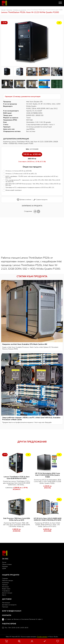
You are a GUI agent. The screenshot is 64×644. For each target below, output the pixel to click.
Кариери (5, 566)
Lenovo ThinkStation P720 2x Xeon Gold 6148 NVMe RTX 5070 (17, 478)
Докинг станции (7, 593)
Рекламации (6, 603)
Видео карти (6, 589)
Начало (3, 10)
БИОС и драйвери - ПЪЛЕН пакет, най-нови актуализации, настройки (32, 177)
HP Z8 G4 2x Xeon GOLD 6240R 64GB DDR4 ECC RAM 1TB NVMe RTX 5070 (48, 519)
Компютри (9, 10)
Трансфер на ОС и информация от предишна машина (32, 188)
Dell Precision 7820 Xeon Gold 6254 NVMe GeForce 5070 (17, 519)
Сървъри (5, 578)
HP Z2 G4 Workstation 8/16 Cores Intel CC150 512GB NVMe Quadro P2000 (48, 475)
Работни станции (8, 581)
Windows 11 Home (32, 171)
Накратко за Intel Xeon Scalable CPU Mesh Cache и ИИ (25, 344)
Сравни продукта (40, 200)
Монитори (5, 587)
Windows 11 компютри (20, 10)
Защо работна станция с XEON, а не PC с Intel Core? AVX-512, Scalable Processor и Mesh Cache (31, 419)
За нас (4, 562)
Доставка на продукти (9, 605)
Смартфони (6, 591)
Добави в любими (24, 200)
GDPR (4, 569)
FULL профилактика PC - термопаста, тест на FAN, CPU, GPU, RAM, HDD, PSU (32, 181)
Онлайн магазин (42, 637)
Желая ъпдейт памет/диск (32, 191)
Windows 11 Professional (32, 174)
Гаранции (5, 607)
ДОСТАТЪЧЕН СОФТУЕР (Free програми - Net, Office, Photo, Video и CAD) (32, 185)
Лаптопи (5, 585)
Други (4, 595)
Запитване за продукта (32, 206)
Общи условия (7, 564)
